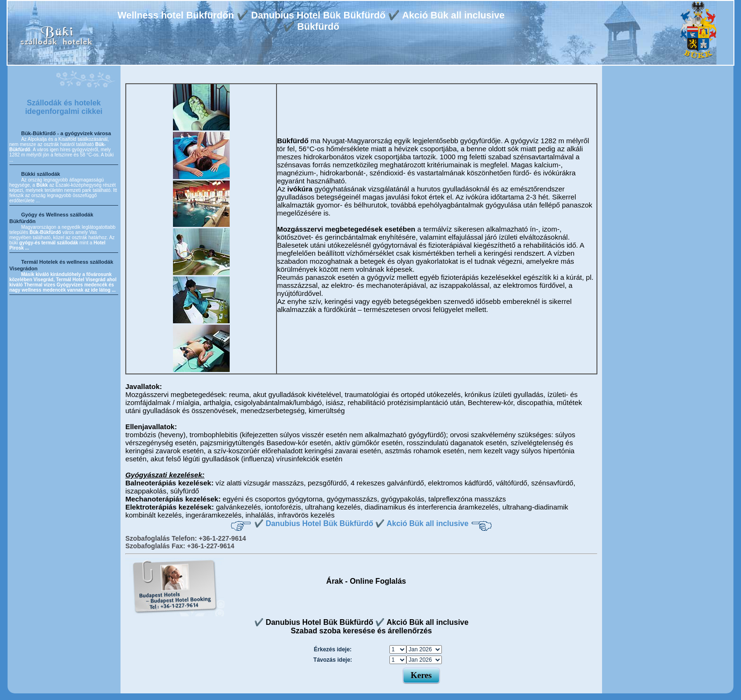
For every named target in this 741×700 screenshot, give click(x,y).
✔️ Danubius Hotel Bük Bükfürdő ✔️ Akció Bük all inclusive (362, 523)
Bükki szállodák (41, 174)
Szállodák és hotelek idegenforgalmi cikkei (64, 107)
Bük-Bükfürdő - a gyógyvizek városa (66, 133)
